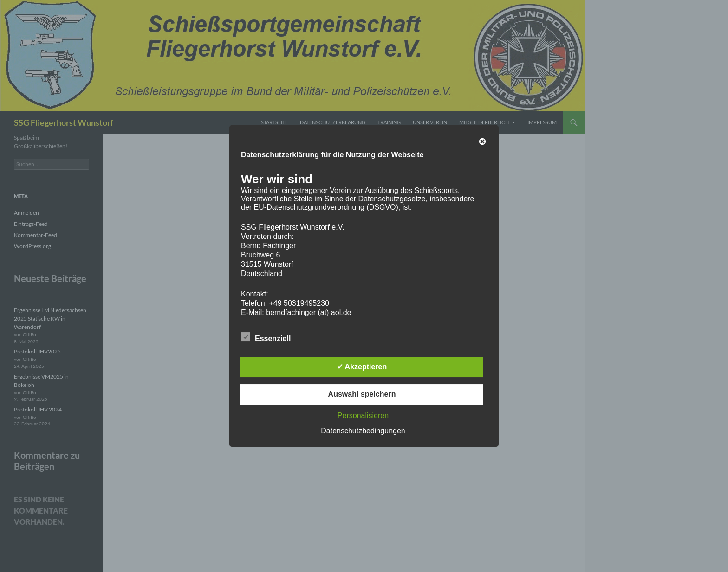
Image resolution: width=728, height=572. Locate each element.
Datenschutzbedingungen (363, 431)
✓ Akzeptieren (362, 367)
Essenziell (266, 337)
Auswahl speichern (362, 394)
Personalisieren (363, 415)
